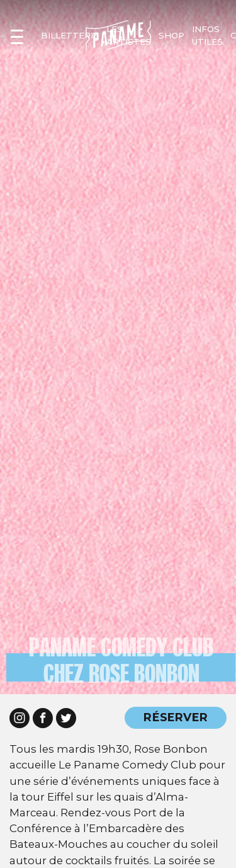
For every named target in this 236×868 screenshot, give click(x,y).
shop (171, 35)
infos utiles (207, 35)
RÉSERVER (176, 717)
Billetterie (70, 35)
